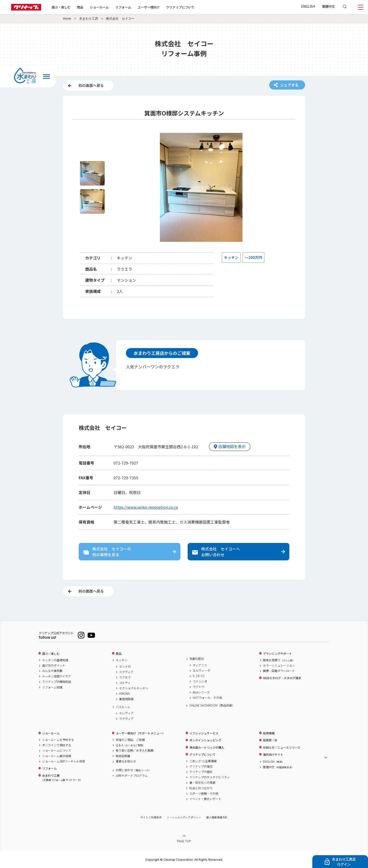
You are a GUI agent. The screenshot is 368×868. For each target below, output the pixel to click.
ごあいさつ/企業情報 (203, 761)
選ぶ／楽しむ (51, 654)
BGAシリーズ (201, 692)
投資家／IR (270, 740)
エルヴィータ (201, 670)
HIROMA (124, 693)
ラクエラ (125, 677)
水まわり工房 (89, 19)
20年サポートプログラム (132, 776)
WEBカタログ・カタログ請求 (282, 678)
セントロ (125, 666)
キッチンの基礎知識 (55, 660)
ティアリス (200, 665)
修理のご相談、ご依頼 (130, 740)
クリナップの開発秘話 (57, 682)
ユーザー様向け (149, 7)
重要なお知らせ (126, 761)
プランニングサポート (277, 654)
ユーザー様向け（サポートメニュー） (140, 733)
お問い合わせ (133, 770)
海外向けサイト (273, 754)
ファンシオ (200, 681)
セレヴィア (126, 713)
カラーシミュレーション (279, 665)
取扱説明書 (123, 756)
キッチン (122, 660)
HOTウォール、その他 (207, 698)
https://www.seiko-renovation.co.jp (146, 507)
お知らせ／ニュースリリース (282, 747)
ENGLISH (308, 6)
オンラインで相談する (57, 745)
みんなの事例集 (52, 671)
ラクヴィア (126, 719)
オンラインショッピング (205, 740)
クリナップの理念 (201, 766)
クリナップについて (180, 7)
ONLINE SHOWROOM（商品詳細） (212, 705)
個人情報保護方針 (217, 817)
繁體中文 (329, 6)
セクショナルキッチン (134, 688)
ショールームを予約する (58, 740)
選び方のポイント (54, 665)
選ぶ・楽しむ (61, 7)
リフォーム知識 (52, 687)
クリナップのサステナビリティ (210, 777)
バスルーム (123, 707)
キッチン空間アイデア (57, 676)
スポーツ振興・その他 (204, 793)
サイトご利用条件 (151, 817)
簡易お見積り (279, 660)
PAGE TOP (184, 841)
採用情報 (269, 733)
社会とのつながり (201, 788)
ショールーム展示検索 (57, 756)
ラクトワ (199, 687)
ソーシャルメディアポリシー (184, 817)
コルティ (125, 683)
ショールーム (99, 7)
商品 (119, 654)
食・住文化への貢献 (202, 783)
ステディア (126, 672)
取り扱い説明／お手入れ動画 (135, 750)
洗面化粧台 (197, 659)
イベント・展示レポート (205, 799)
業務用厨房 (126, 699)
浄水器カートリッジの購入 (207, 747)
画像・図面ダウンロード (279, 671)
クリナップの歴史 (201, 772)
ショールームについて (57, 750)
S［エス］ (199, 676)
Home (67, 19)
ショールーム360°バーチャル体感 (64, 761)
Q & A (130, 745)
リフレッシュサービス (204, 733)
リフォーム (123, 7)
